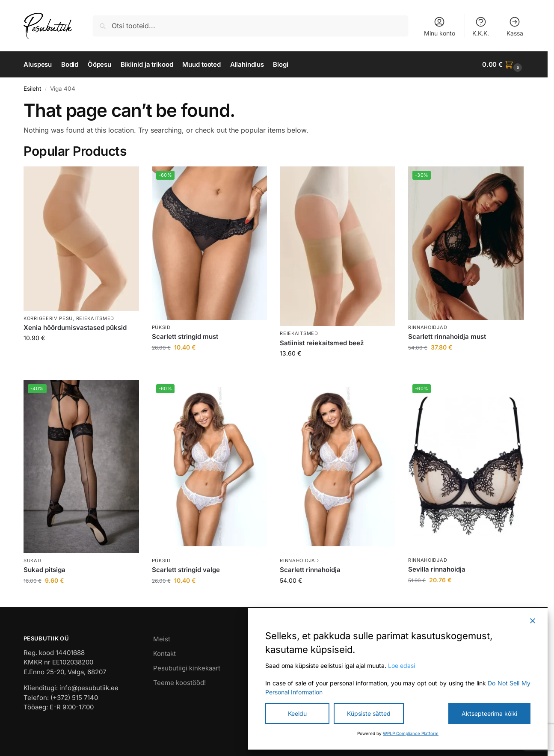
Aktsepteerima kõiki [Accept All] (489, 713)
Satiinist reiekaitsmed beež (322, 343)
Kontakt (164, 654)
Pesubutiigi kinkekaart (187, 668)
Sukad (33, 560)
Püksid (161, 327)
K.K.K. (481, 26)
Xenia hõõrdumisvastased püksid (75, 328)
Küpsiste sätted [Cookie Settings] (369, 713)
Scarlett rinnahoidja (310, 570)
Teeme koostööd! (179, 683)
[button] (503, 65)
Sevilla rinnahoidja (437, 569)
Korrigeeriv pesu (48, 318)
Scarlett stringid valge (186, 570)
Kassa (515, 26)
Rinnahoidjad (428, 327)
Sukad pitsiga (44, 570)
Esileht (32, 89)
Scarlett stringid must (185, 336)
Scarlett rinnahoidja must (447, 336)
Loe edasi (401, 666)
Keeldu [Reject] (297, 713)
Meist (162, 639)
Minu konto (440, 26)
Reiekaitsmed (95, 318)
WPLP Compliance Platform (411, 733)
